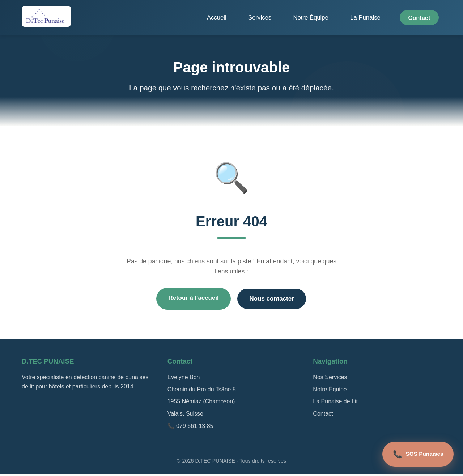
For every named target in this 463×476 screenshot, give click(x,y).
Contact (422, 18)
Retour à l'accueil (190, 299)
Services (294, 18)
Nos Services (330, 379)
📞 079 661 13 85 (190, 428)
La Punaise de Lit (335, 403)
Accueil (262, 18)
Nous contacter (275, 300)
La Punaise (376, 18)
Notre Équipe (333, 18)
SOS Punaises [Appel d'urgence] (415, 452)
